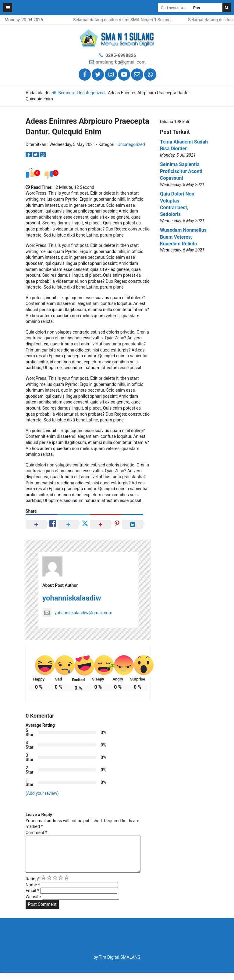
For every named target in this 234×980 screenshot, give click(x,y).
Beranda (63, 93)
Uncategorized (91, 93)
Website (33, 904)
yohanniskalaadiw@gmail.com (77, 613)
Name (33, 892)
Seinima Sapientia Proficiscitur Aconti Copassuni (181, 171)
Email (32, 898)
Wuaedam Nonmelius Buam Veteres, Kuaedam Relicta (183, 237)
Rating (33, 886)
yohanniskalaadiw (72, 598)
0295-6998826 (121, 55)
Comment (36, 833)
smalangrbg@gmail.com (121, 62)
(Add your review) (42, 793)
